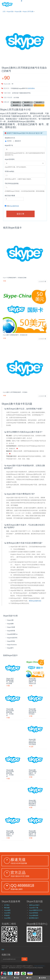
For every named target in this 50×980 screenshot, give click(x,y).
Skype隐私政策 (34, 915)
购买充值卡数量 (10, 196)
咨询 (29, 978)
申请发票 (7, 915)
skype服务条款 (14, 206)
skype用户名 (9, 145)
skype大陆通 (10, 627)
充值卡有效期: (7, 97)
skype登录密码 (10, 159)
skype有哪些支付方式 (36, 910)
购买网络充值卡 (34, 918)
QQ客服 (42, 978)
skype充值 (10, 12)
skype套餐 (9, 624)
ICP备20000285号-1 (40, 966)
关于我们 (7, 905)
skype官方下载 (34, 908)
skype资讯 (7, 913)
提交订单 (20, 214)
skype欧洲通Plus (11, 634)
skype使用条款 (34, 913)
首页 (4, 978)
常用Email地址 (10, 171)
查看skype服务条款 (35, 601)
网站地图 (7, 908)
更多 (3, 949)
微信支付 (17, 141)
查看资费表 (31, 88)
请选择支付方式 (10, 138)
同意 (12, 206)
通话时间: (6, 88)
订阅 (24, 959)
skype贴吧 (7, 910)
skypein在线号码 (11, 638)
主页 (4, 12)
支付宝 (8, 141)
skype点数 (18, 12)
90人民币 (27, 102)
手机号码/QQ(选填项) (12, 183)
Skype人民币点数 (28, 12)
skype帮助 (7, 918)
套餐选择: (6, 102)
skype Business (11, 645)
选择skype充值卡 (34, 905)
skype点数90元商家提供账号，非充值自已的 (15, 335)
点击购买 (42, 281)
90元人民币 (16, 102)
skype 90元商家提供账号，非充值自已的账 (15, 278)
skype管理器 (10, 641)
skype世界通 (10, 631)
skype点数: (6, 84)
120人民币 (39, 102)
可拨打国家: (6, 93)
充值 (16, 978)
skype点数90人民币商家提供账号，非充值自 (15, 392)
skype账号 (9, 648)
